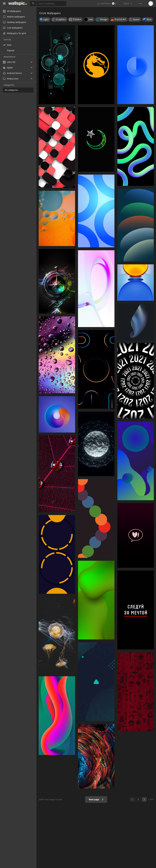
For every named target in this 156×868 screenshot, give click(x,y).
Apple (8, 68)
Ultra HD (9, 62)
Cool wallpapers (13, 28)
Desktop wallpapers (15, 22)
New (9, 45)
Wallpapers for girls (15, 33)
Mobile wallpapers (14, 17)
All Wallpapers (12, 11)
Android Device (12, 73)
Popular (11, 50)
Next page (96, 799)
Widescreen (11, 79)
